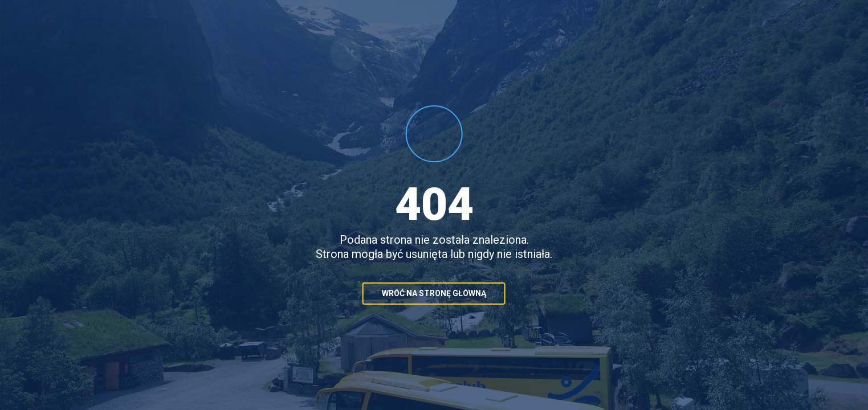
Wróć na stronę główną (434, 293)
